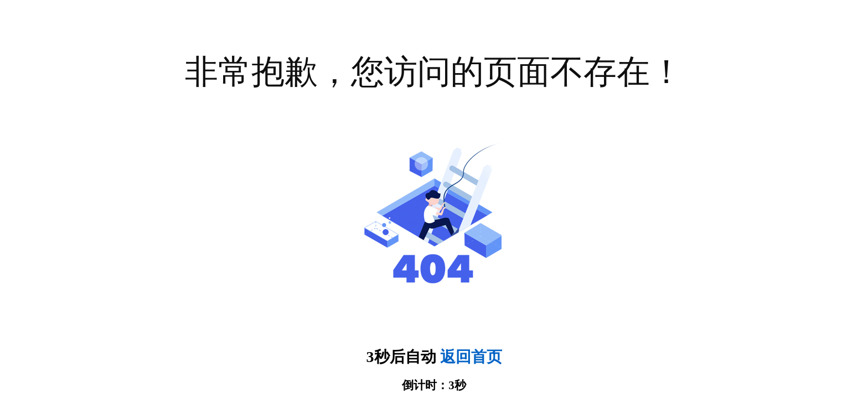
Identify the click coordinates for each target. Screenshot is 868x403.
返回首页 (471, 357)
